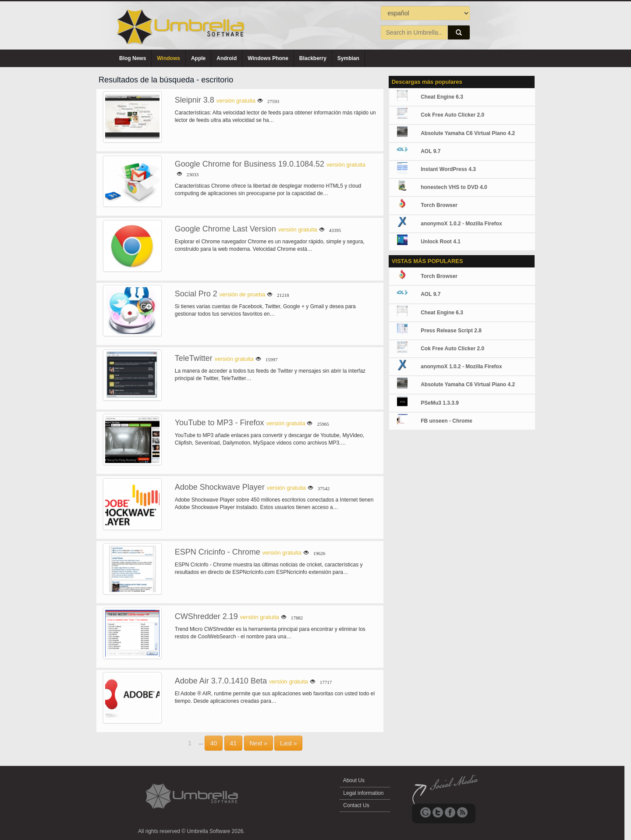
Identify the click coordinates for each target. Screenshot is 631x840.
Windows (168, 58)
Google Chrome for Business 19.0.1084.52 (250, 164)
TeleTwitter (194, 358)
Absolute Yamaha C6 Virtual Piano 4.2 (468, 133)
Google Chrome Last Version (225, 229)
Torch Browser (439, 205)
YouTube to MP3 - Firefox (220, 423)
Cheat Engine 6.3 (442, 97)
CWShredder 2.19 (206, 616)
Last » (288, 743)
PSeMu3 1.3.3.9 (440, 403)
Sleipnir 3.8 (195, 100)
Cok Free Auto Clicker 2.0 (452, 115)
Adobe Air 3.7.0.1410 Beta (221, 681)
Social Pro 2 (196, 294)
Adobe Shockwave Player (220, 487)
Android (227, 58)
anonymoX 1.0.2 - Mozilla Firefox (461, 224)
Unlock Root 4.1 (441, 242)
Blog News (133, 58)
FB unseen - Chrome (446, 421)
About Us (354, 780)
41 (234, 743)
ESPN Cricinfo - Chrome (218, 552)
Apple (198, 58)
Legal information (363, 793)
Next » (259, 743)
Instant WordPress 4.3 (448, 169)
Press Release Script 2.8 (451, 331)
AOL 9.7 (431, 151)
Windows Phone (268, 58)
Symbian (348, 58)
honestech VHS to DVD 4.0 (454, 187)
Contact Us (356, 805)
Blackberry (313, 58)
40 (214, 743)
